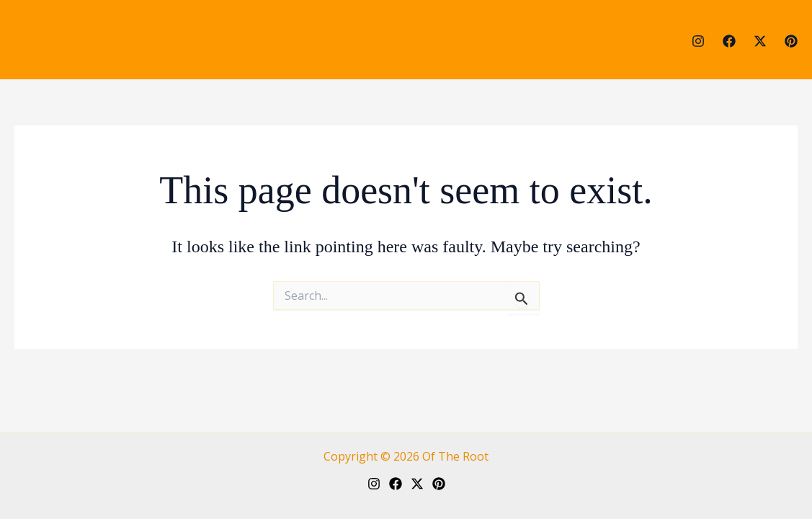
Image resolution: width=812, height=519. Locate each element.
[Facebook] (729, 41)
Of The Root (455, 456)
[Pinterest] (791, 41)
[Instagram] (698, 41)
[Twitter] (760, 41)
